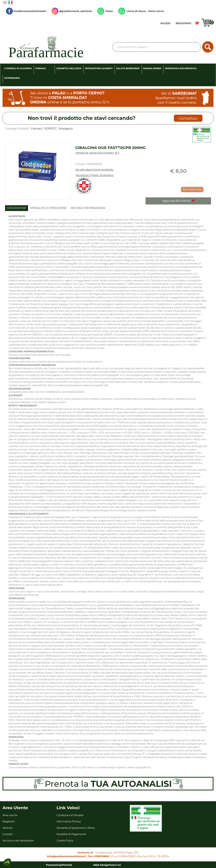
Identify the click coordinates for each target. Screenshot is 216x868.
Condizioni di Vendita (70, 815)
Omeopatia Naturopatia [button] (181, 68)
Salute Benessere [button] (128, 68)
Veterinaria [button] (12, 78)
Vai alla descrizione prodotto (94, 170)
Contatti (8, 834)
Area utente (10, 815)
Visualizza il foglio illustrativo (94, 175)
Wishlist (197, 23)
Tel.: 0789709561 (99, 856)
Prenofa (67, 865)
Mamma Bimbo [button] (152, 68)
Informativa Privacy (69, 821)
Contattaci (188, 118)
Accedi (165, 23)
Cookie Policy (65, 841)
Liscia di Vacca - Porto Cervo (141, 11)
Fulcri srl (115, 865)
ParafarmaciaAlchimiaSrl (26, 11)
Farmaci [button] (41, 68)
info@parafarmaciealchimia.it (66, 856)
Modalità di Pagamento (71, 834)
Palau (105, 11)
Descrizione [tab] (17, 208)
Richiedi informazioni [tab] (88, 208)
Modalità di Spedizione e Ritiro (76, 828)
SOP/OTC (51, 129)
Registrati (184, 23)
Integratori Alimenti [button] (99, 68)
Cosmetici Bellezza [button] (69, 68)
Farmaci (37, 129)
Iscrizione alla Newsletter (18, 841)
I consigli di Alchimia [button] (18, 68)
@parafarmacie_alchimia (72, 11)
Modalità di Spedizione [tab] (48, 208)
